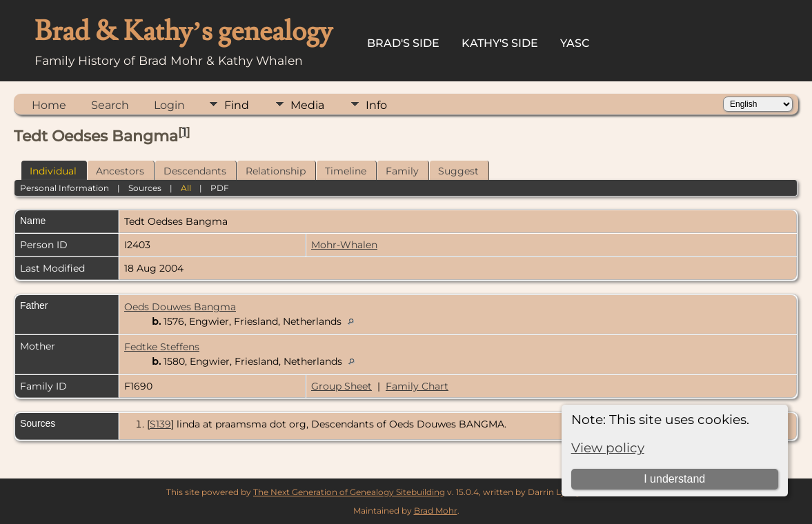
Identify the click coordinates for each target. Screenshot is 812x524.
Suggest (458, 171)
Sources (145, 188)
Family (402, 171)
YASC (575, 43)
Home (49, 105)
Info (376, 105)
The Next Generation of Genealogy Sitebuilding (349, 492)
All (186, 188)
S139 (160, 424)
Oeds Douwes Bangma (180, 307)
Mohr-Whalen (344, 245)
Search (110, 105)
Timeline (346, 171)
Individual (53, 171)
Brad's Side (403, 43)
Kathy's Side (500, 43)
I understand (674, 479)
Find (237, 105)
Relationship (276, 171)
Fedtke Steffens (162, 347)
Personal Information (65, 188)
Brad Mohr (436, 511)
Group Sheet (341, 386)
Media (307, 105)
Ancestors (120, 171)
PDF (220, 188)
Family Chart (417, 386)
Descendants (195, 171)
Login (169, 105)
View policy (608, 448)
